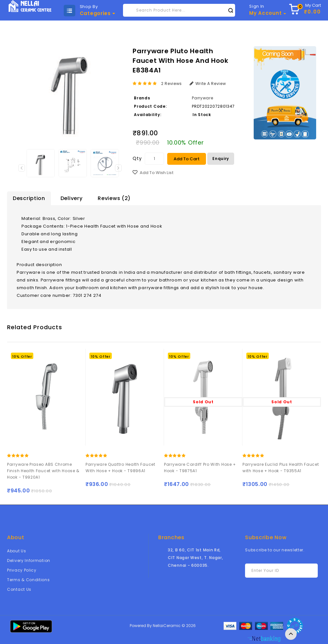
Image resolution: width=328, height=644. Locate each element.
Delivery (72, 198)
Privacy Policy (22, 570)
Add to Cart (187, 159)
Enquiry (221, 159)
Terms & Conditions (29, 580)
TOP (291, 634)
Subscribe (311, 571)
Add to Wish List (157, 173)
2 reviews (172, 84)
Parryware (202, 98)
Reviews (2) (114, 198)
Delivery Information (29, 560)
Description (29, 198)
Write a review (208, 84)
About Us (17, 551)
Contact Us (19, 589)
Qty (137, 158)
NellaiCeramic (167, 626)
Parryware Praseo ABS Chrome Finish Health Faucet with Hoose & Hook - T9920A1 (44, 471)
